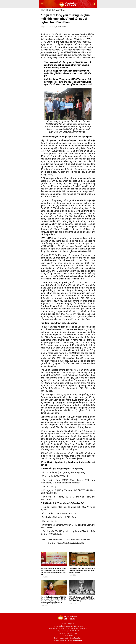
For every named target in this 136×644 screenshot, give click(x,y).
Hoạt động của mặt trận (53, 10)
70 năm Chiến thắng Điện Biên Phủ (71, 543)
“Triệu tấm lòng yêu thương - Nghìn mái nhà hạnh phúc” (69, 539)
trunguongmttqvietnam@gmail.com (70, 638)
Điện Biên (51, 543)
